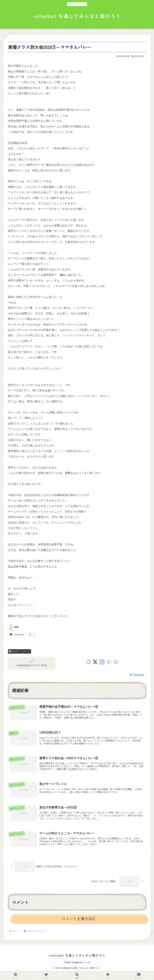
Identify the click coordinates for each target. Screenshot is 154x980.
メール (89, 969)
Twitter (65, 969)
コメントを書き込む (79, 926)
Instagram (77, 969)
